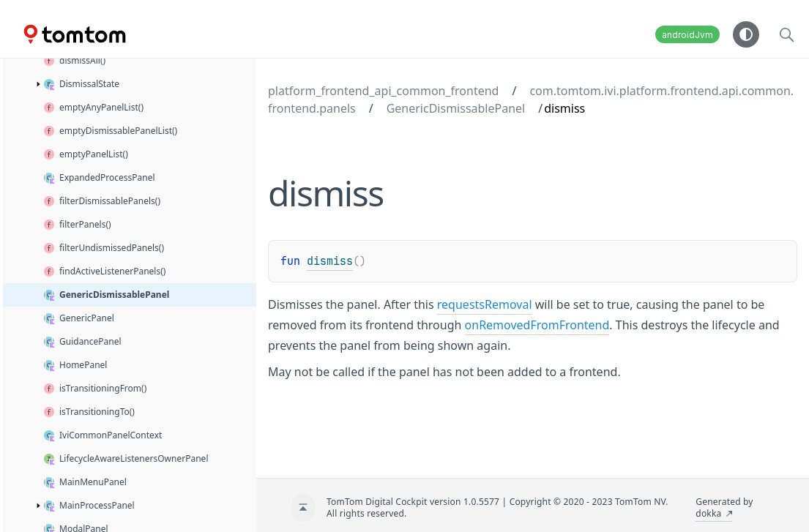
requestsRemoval (485, 304)
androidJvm (687, 35)
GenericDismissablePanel (456, 108)
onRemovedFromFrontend (537, 325)
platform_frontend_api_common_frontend (383, 91)
